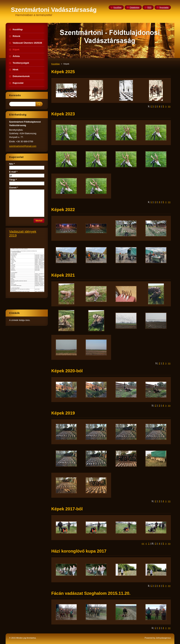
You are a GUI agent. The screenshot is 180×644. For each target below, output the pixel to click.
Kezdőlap (56, 64)
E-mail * (13, 172)
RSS (149, 7)
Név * (12, 164)
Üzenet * (14, 188)
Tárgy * (13, 180)
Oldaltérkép (134, 7)
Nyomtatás (164, 7)
